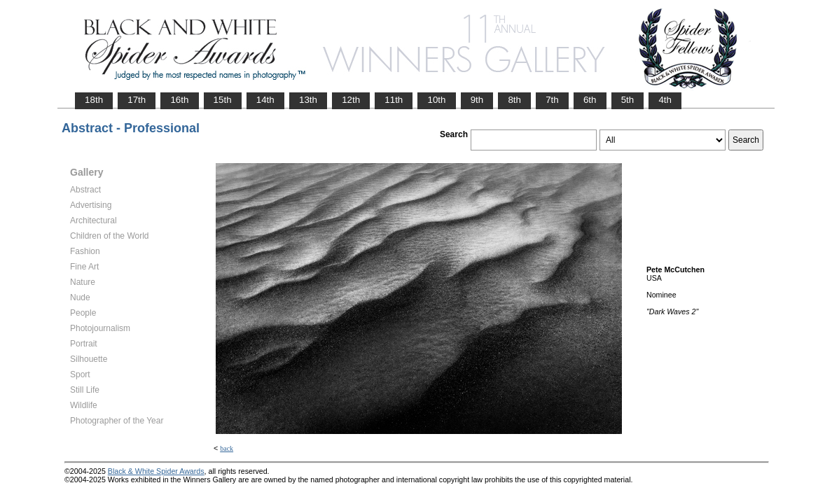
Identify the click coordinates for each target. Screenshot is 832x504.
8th (514, 100)
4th (665, 100)
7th (552, 100)
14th (265, 100)
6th (590, 100)
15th (223, 100)
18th (94, 100)
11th (394, 100)
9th (477, 100)
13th (308, 100)
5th (628, 100)
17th (137, 100)
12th (351, 100)
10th (436, 100)
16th (179, 100)
